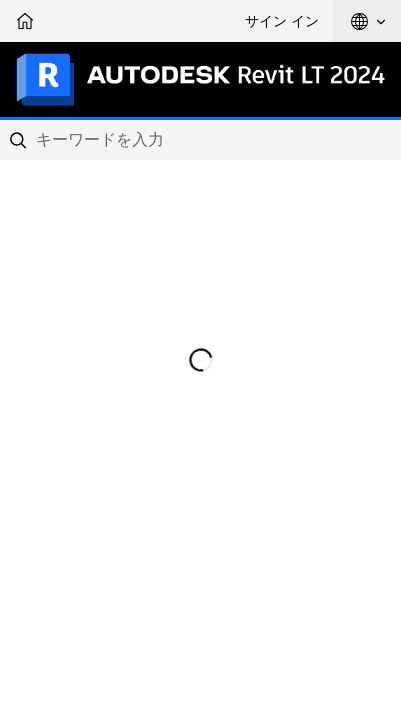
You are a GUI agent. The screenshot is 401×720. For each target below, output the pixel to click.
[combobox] (200, 140)
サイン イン (282, 21)
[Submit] (20, 140)
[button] (368, 21)
